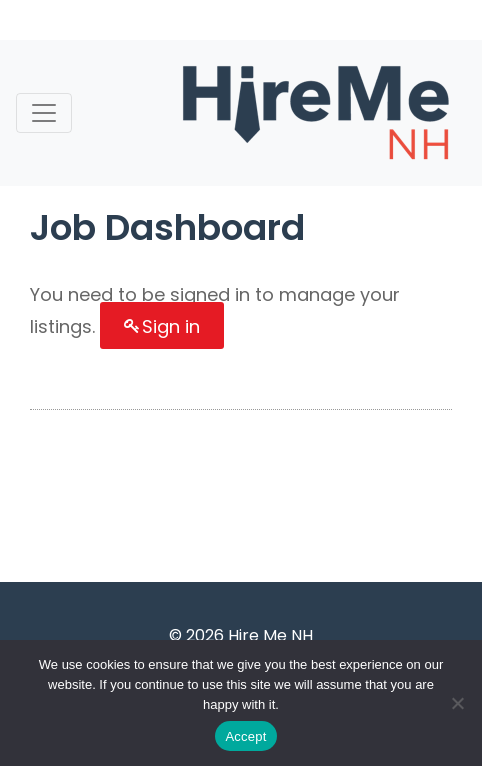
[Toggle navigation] (44, 113)
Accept (245, 736)
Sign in (171, 326)
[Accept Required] (457, 703)
